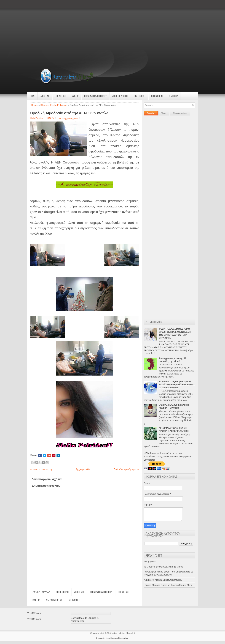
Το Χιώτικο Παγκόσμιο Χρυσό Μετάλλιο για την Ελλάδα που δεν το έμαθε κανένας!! (177, 385)
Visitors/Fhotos (54, 600)
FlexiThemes (112, 638)
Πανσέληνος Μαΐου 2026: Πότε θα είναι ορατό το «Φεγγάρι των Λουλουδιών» (168, 573)
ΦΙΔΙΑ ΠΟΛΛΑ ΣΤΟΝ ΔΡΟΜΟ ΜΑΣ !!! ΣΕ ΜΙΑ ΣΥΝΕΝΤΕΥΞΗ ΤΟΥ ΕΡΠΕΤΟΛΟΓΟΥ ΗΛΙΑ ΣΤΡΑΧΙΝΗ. (175, 333)
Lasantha (124, 638)
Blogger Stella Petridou (54, 105)
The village (61, 96)
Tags (164, 113)
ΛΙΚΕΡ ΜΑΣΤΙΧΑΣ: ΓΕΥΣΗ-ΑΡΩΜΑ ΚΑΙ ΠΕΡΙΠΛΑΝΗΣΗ (174, 429)
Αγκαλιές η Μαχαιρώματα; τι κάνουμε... (163, 580)
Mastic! (36, 600)
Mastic (75, 96)
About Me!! (79, 592)
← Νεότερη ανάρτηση (41, 469)
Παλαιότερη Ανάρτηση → (127, 469)
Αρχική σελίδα (83, 469)
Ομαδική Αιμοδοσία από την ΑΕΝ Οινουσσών (69, 113)
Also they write (120, 96)
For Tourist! (74, 600)
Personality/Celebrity (95, 96)
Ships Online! (62, 592)
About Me (45, 96)
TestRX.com (34, 613)
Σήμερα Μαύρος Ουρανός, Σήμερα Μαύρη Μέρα (168, 585)
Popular (151, 113)
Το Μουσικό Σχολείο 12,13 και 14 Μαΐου (163, 567)
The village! (124, 592)
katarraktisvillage (122, 633)
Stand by (173, 96)
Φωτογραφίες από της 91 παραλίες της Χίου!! (172, 360)
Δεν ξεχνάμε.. (150, 562)
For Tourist (140, 96)
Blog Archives (180, 113)
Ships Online (157, 96)
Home (32, 96)
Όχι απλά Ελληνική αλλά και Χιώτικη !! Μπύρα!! (174, 406)
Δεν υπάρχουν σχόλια (68, 118)
